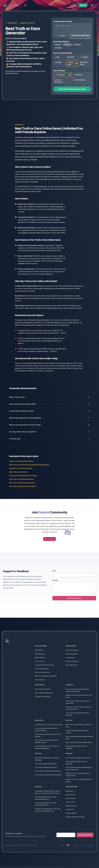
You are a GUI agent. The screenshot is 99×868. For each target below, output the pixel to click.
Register (83, 5)
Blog (26, 5)
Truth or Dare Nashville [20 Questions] (46, 768)
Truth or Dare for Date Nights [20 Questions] (48, 771)
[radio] (59, 57)
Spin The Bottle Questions (43, 689)
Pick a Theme (59, 71)
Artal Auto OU (70, 810)
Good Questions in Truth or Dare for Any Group (49, 725)
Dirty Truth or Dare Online (42, 672)
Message (55, 580)
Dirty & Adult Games (71, 665)
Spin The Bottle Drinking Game (44, 693)
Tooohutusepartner (71, 813)
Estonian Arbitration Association (75, 817)
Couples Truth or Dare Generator (45, 665)
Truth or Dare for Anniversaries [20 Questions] (48, 775)
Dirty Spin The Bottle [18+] (43, 697)
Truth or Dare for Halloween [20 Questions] (78, 758)
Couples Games (70, 658)
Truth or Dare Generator (42, 669)
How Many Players (61, 42)
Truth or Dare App (40, 680)
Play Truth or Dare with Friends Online (46, 676)
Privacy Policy (90, 845)
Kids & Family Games (72, 654)
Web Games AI (39, 650)
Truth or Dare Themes (72, 650)
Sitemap (62, 845)
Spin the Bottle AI (40, 654)
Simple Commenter (71, 806)
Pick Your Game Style (63, 53)
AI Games (17, 5)
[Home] (5, 5)
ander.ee (34, 845)
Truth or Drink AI (40, 661)
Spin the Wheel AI (40, 658)
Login (75, 5)
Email (54, 571)
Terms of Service (79, 845)
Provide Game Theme (63, 21)
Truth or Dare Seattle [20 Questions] (46, 764)
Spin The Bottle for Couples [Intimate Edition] (79, 743)
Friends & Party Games (72, 661)
